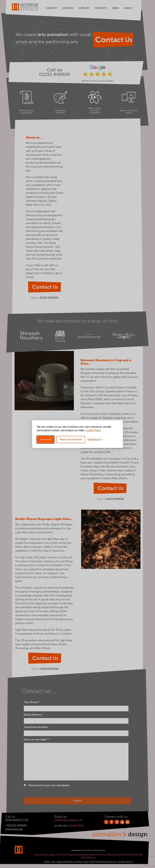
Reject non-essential (71, 439)
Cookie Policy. (93, 430)
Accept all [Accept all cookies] (45, 439)
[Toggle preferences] (95, 440)
